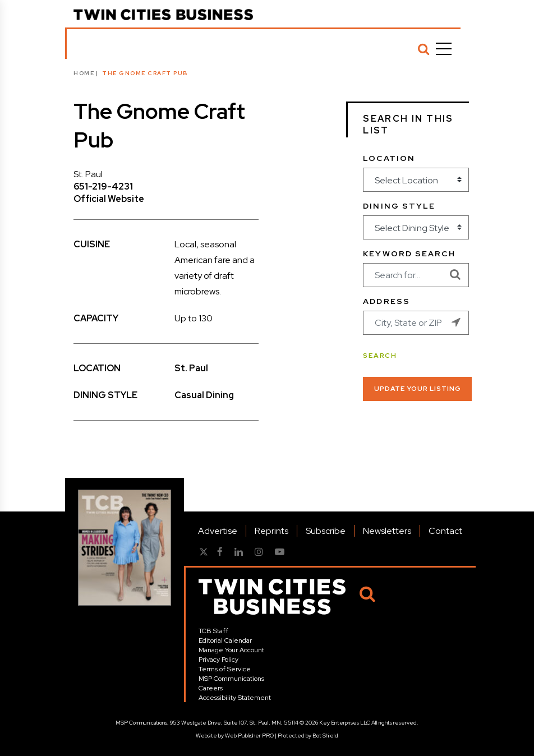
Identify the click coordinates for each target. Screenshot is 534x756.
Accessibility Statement (235, 698)
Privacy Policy (218, 660)
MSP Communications (231, 679)
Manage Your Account (231, 650)
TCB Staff (213, 631)
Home (84, 73)
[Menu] (444, 49)
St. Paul (191, 368)
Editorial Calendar (225, 640)
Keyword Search (409, 253)
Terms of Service (225, 669)
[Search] (423, 49)
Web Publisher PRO (249, 736)
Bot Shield (325, 736)
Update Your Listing (418, 389)
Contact (445, 531)
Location (389, 158)
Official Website (109, 199)
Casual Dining (204, 395)
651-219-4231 (103, 186)
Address (386, 301)
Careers (211, 688)
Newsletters (387, 531)
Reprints (271, 531)
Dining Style (399, 206)
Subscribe (326, 531)
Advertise (218, 531)
